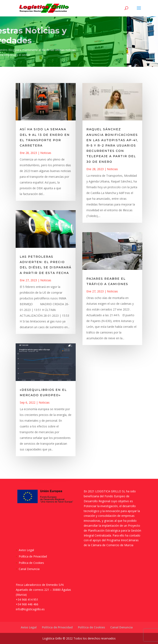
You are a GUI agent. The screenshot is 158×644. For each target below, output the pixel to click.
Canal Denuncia (29, 569)
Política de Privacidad (33, 556)
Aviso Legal (26, 550)
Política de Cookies (31, 563)
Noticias (46, 153)
